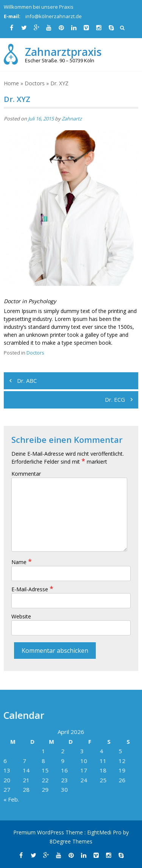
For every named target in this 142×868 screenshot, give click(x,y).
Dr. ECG (115, 399)
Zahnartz (72, 119)
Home (11, 83)
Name (22, 562)
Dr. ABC (27, 381)
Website (21, 616)
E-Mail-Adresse (32, 589)
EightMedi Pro (105, 832)
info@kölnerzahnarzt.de (54, 16)
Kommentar (26, 474)
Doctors (35, 83)
